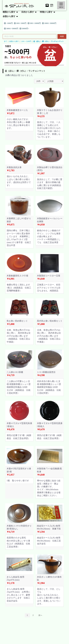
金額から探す (14, 41)
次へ (40, 615)
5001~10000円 (34, 23)
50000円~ (24, 29)
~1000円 (8, 23)
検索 (62, 36)
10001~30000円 (49, 23)
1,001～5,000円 (26, 41)
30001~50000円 (11, 29)
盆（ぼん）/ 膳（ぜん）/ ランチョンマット (49, 41)
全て (6, 41)
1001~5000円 (20, 23)
